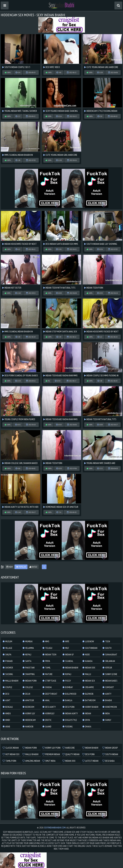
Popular (21, 567)
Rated (33, 567)
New (9, 567)
